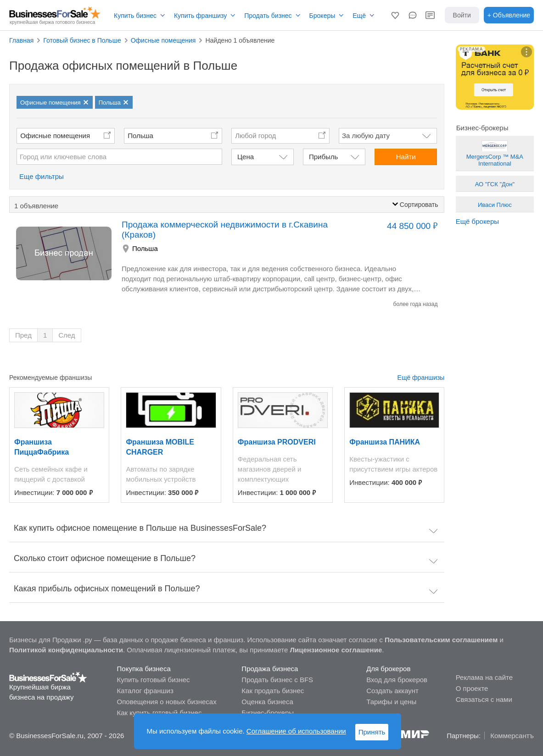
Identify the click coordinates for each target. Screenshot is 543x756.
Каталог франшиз (145, 691)
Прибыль (323, 157)
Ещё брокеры (477, 221)
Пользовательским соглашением (441, 640)
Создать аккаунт (392, 691)
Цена (246, 157)
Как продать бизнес (273, 691)
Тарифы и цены (391, 702)
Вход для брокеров (397, 680)
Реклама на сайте (484, 677)
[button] (395, 15)
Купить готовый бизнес (154, 680)
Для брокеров (388, 669)
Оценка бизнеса (267, 702)
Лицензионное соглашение (336, 650)
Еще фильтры (42, 176)
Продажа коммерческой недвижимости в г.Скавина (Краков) (225, 230)
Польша (140, 136)
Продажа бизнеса (270, 669)
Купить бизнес (135, 16)
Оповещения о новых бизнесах (167, 702)
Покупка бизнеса (144, 669)
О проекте (472, 688)
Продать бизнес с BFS (277, 680)
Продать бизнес (268, 16)
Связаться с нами (484, 699)
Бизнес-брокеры (268, 713)
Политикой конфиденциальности (66, 650)
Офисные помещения (55, 136)
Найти (406, 157)
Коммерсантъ (512, 736)
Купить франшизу (200, 16)
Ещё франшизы (421, 378)
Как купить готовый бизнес (160, 713)
